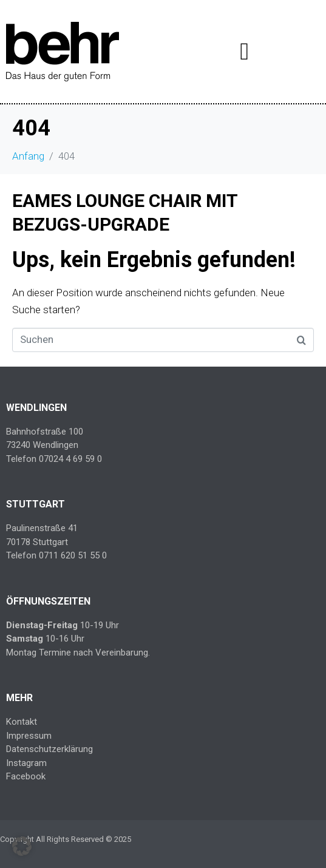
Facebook (26, 776)
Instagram (26, 763)
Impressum (29, 736)
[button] (22, 846)
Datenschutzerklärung (49, 749)
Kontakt (22, 722)
